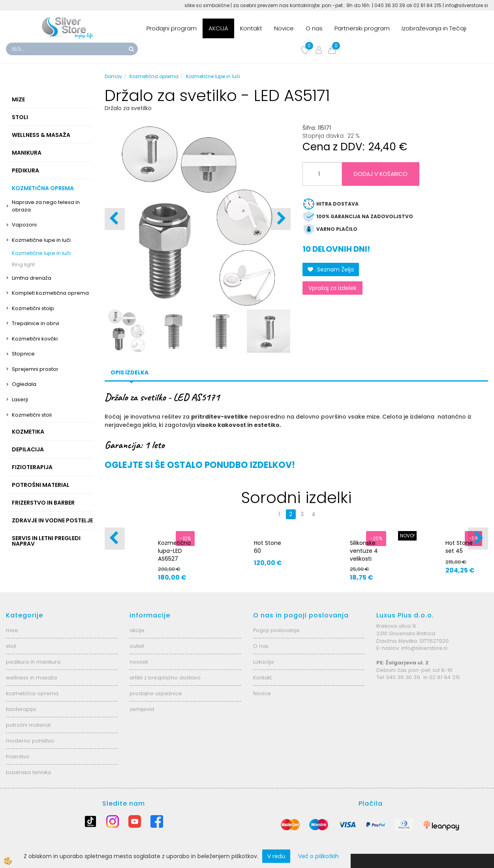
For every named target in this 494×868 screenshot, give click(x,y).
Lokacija (263, 662)
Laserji (20, 399)
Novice (284, 28)
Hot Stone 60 (268, 547)
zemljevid (142, 709)
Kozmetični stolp (33, 308)
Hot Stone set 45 (459, 547)
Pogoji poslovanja (276, 630)
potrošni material (28, 725)
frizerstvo (18, 757)
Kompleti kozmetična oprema (50, 293)
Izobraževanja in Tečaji (434, 28)
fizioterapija (21, 709)
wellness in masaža (31, 678)
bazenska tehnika (28, 772)
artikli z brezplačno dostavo (165, 678)
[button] (281, 219)
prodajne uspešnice (156, 693)
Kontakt (251, 28)
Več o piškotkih (318, 856)
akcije (137, 630)
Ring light (23, 265)
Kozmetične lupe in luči (41, 240)
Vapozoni (24, 225)
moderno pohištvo (30, 741)
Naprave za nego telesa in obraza (46, 206)
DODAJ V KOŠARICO (381, 174)
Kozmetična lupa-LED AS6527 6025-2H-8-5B (174, 559)
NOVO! (407, 536)
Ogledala (24, 384)
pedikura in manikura (33, 662)
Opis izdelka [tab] (130, 372)
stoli (11, 646)
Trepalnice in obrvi (36, 323)
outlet (137, 646)
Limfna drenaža (32, 278)
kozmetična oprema (32, 693)
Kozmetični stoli (32, 415)
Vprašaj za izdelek (332, 288)
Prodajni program (172, 28)
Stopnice (23, 354)
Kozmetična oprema (154, 76)
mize (12, 630)
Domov (113, 76)
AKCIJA (218, 28)
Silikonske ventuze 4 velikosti (364, 551)
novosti (139, 662)
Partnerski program (362, 28)
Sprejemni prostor (35, 369)
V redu (276, 856)
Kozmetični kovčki (35, 339)
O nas (314, 28)
